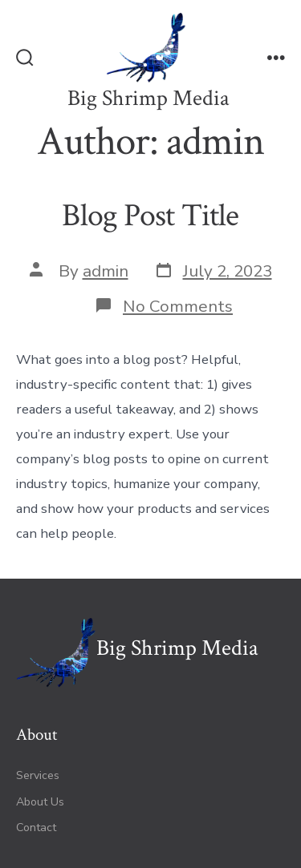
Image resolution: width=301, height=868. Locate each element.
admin (106, 271)
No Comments (178, 306)
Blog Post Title (150, 216)
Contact (36, 828)
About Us (40, 802)
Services (38, 775)
